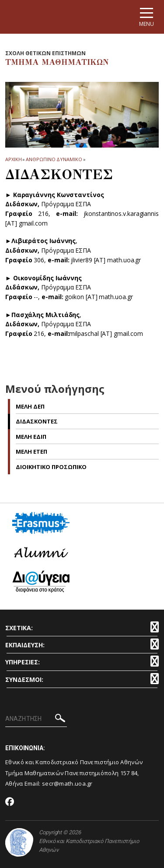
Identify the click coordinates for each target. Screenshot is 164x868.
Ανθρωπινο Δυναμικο (54, 159)
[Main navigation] (147, 17)
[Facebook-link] (10, 802)
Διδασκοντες (37, 421)
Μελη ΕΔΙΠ (31, 437)
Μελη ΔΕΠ (30, 406)
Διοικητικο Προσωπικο (51, 467)
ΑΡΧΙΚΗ (13, 159)
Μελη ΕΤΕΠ (31, 452)
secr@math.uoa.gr (67, 783)
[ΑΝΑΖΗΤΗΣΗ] (36, 719)
